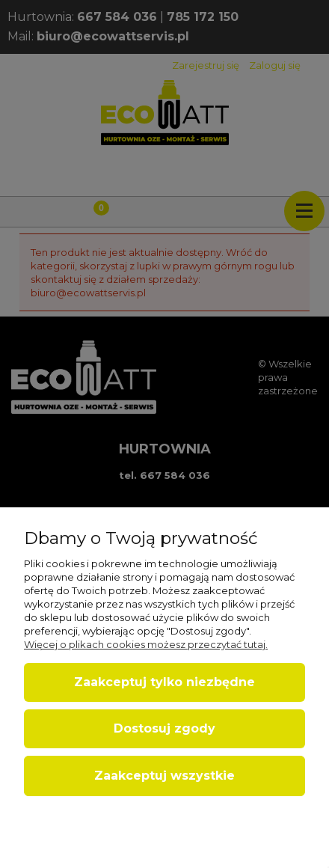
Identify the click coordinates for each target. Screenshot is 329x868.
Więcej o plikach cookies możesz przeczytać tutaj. (146, 644)
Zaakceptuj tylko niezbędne (164, 682)
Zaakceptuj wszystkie (164, 776)
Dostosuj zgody (164, 728)
